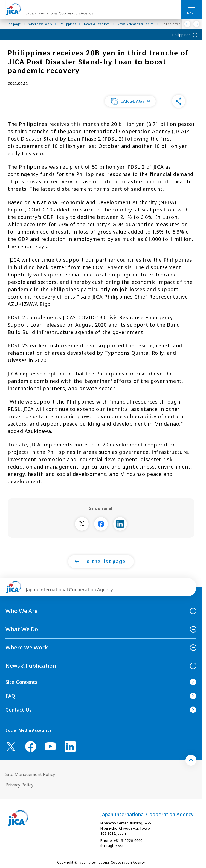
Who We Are (21, 611)
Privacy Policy (19, 785)
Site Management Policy (30, 774)
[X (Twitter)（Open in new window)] (11, 747)
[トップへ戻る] (191, 760)
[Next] (197, 24)
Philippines (181, 35)
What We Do (22, 629)
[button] (130, 101)
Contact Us (19, 710)
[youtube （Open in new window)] (50, 746)
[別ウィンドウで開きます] (82, 524)
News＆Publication (31, 666)
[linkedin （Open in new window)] (70, 747)
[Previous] (188, 24)
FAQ (10, 696)
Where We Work (27, 647)
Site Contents (21, 682)
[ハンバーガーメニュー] (191, 7)
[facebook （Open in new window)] (31, 747)
